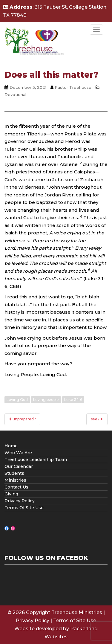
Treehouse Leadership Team (36, 460)
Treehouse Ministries (77, 612)
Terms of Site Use (75, 621)
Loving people (46, 400)
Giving (11, 494)
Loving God (17, 400)
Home (11, 446)
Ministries (15, 480)
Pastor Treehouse (73, 87)
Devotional (15, 94)
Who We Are (18, 453)
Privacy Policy (20, 501)
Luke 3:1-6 (73, 400)
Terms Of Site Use (24, 508)
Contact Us (16, 487)
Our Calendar (19, 466)
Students (14, 473)
